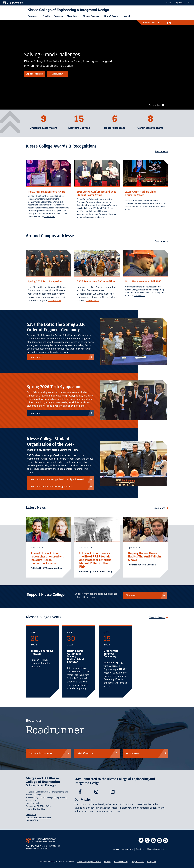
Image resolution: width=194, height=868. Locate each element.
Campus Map (128, 849)
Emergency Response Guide (89, 862)
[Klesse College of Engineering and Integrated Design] (68, 9)
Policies (107, 862)
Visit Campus (98, 753)
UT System (152, 862)
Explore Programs (35, 74)
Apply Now (58, 74)
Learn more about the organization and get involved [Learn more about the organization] (61, 479)
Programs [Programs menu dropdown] (32, 16)
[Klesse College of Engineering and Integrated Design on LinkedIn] (113, 792)
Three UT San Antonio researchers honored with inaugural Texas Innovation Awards (48, 558)
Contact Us (31, 815)
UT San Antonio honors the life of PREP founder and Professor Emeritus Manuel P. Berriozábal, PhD (96, 560)
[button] (189, 3)
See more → (162, 151)
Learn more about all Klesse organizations (61, 487)
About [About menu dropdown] (127, 16)
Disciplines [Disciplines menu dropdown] (72, 16)
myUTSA (180, 3)
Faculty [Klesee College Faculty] (46, 16)
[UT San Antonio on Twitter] (147, 840)
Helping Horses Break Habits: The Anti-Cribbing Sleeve (145, 556)
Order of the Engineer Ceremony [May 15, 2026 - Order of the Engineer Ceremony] (111, 654)
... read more (50, 217)
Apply (169, 23)
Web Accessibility (121, 862)
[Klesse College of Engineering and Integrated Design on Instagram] (97, 792)
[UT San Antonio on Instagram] (166, 840)
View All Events (159, 617)
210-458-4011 (43, 849)
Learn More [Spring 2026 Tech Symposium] (61, 413)
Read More (161, 508)
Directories (140, 849)
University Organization (157, 849)
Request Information (49, 753)
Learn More (61, 357)
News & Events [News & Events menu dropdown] (111, 16)
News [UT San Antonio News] (169, 3)
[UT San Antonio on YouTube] (153, 840)
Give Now (145, 595)
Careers (117, 849)
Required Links (138, 862)
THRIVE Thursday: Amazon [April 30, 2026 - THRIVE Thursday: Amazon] (42, 652)
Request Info (149, 23)
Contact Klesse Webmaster (38, 817)
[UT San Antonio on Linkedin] (159, 840)
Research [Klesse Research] (58, 16)
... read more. (54, 300)
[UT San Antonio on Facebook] (141, 840)
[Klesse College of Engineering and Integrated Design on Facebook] (81, 792)
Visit (160, 23)
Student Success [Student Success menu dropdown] (91, 16)
